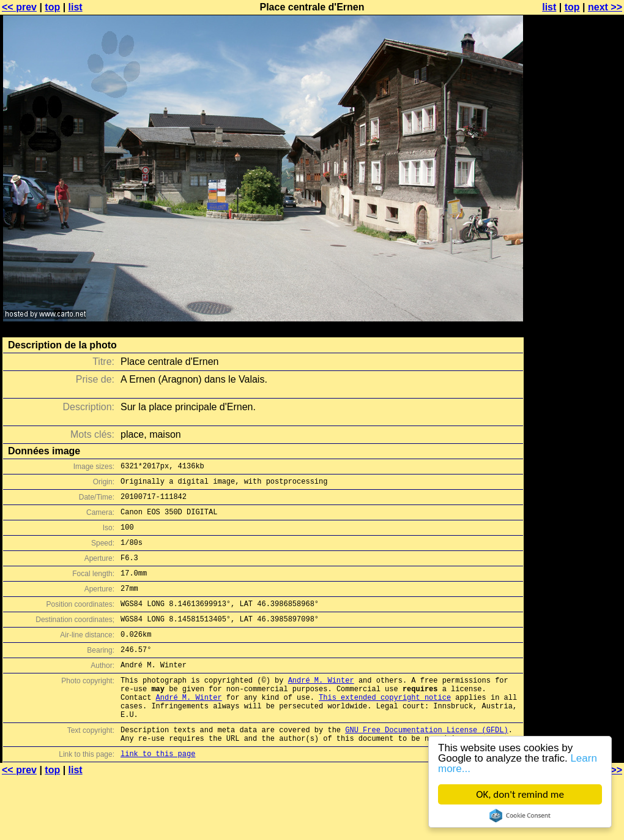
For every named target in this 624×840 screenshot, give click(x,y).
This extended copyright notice (385, 728)
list (76, 7)
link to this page (158, 794)
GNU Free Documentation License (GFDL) (426, 766)
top (52, 7)
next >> (605, 7)
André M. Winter (321, 707)
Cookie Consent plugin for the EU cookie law (520, 816)
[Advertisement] (574, 158)
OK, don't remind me (520, 794)
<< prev (19, 7)
